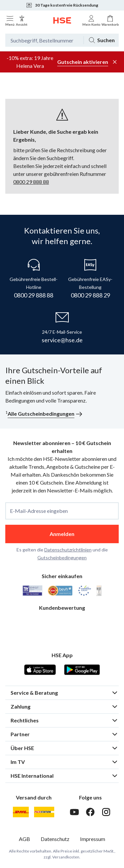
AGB (24, 839)
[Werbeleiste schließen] (115, 62)
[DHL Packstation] (44, 812)
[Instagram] (106, 812)
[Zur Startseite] (62, 20)
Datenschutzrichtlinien (68, 550)
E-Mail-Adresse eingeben (39, 511)
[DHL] (21, 812)
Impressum (93, 839)
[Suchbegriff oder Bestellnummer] (44, 40)
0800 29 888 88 (31, 182)
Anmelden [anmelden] (62, 534)
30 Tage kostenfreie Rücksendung (62, 5)
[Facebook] (90, 812)
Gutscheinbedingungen (62, 558)
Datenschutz (55, 839)
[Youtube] (74, 812)
